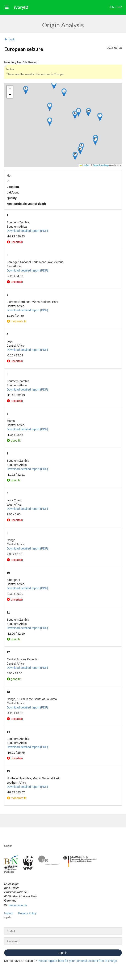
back (9, 39)
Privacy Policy (27, 913)
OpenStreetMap (101, 165)
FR (120, 7)
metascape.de (18, 905)
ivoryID (21, 7)
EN (112, 7)
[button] (100, 117)
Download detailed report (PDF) (27, 231)
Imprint (9, 913)
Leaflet (84, 165)
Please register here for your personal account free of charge (77, 961)
